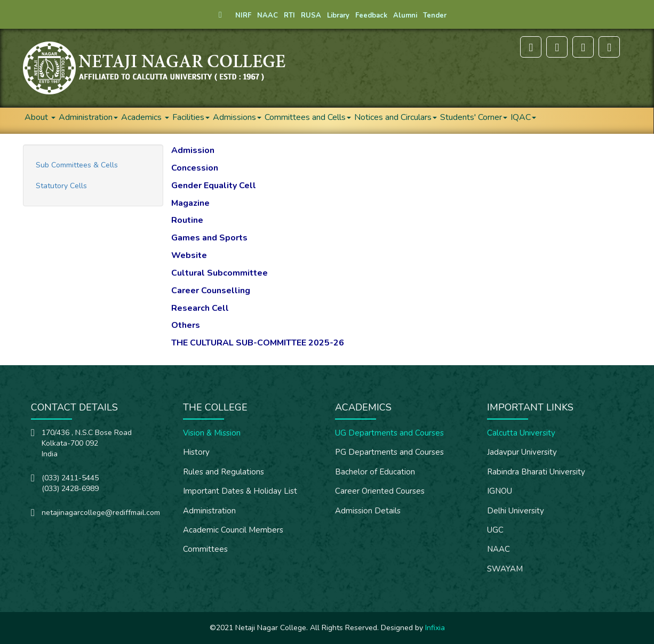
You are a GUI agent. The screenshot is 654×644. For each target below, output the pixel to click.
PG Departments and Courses (389, 452)
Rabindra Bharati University (536, 472)
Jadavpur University (522, 452)
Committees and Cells (308, 117)
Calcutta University (521, 433)
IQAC (523, 117)
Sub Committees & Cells (77, 165)
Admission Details (368, 511)
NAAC (499, 549)
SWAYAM (505, 569)
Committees (205, 549)
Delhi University (516, 511)
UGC (495, 530)
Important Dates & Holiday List (240, 491)
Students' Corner (474, 117)
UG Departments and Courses (389, 433)
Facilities (191, 117)
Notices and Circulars (396, 117)
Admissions (237, 117)
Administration (88, 117)
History (196, 452)
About (40, 117)
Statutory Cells (61, 186)
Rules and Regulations (224, 472)
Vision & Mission (212, 433)
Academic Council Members (233, 530)
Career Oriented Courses (380, 491)
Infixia (435, 628)
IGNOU (500, 491)
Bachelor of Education (375, 472)
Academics (145, 117)
